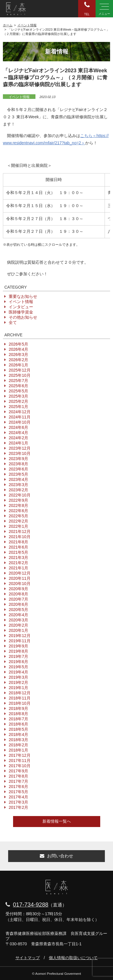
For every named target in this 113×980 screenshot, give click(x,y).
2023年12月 (20, 448)
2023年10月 (20, 453)
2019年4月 (18, 672)
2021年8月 (18, 542)
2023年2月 (18, 490)
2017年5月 (18, 792)
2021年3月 (18, 558)
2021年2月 (18, 563)
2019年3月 (18, 677)
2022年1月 (18, 526)
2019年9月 (18, 646)
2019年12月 (20, 636)
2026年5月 (18, 344)
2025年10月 (20, 375)
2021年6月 (18, 547)
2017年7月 (18, 781)
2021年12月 (20, 531)
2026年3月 (18, 355)
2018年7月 (18, 719)
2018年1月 (18, 750)
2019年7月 (18, 656)
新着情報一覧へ (57, 821)
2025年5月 (18, 391)
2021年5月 (18, 552)
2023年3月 (18, 485)
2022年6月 (18, 511)
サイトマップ (28, 958)
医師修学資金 (21, 312)
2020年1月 (18, 630)
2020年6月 (18, 604)
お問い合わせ (56, 856)
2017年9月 (18, 771)
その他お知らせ (23, 317)
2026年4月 (18, 349)
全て (13, 322)
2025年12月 (20, 370)
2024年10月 (20, 422)
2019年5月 (18, 667)
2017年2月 (18, 807)
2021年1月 (18, 568)
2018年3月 (18, 740)
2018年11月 (20, 698)
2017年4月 (18, 797)
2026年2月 (18, 360)
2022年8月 (18, 505)
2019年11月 (20, 641)
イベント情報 (19, 97)
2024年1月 (18, 443)
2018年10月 (20, 703)
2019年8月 (18, 651)
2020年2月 (18, 625)
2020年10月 (20, 584)
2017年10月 (20, 766)
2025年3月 (18, 396)
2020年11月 (20, 578)
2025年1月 (18, 407)
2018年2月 (18, 745)
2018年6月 (18, 724)
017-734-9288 (31, 905)
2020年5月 (18, 610)
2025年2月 (18, 401)
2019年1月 (18, 688)
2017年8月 (18, 776)
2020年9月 (18, 589)
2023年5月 (18, 474)
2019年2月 (18, 682)
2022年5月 (18, 516)
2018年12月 (20, 693)
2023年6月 (18, 469)
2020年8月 (18, 594)
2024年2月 (18, 438)
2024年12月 (20, 412)
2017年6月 (18, 787)
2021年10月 (20, 537)
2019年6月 (18, 662)
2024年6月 (18, 427)
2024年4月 (18, 433)
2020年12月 (20, 573)
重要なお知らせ (23, 296)
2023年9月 (18, 459)
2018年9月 (18, 708)
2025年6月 (18, 386)
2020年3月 (18, 620)
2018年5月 (18, 729)
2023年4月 (18, 479)
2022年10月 (20, 495)
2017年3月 (18, 802)
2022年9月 (18, 500)
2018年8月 (18, 714)
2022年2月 (18, 521)
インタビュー (21, 307)
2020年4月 (18, 615)
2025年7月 (18, 381)
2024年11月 (20, 417)
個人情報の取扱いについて (73, 958)
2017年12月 (20, 755)
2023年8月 (18, 464)
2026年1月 (18, 365)
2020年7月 (18, 599)
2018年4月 (18, 734)
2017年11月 (20, 761)
